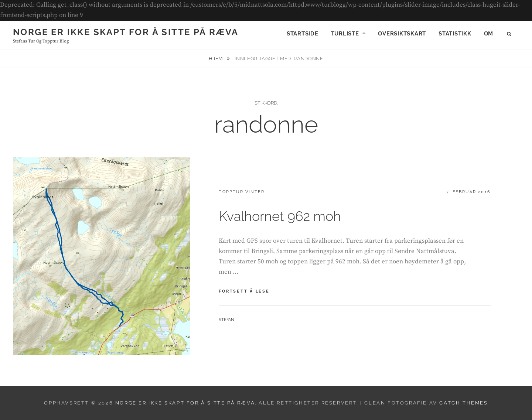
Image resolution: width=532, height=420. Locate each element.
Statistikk (455, 34)
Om (489, 34)
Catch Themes (463, 403)
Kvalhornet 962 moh (280, 216)
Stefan (226, 320)
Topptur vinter (242, 192)
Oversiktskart (402, 34)
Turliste (345, 34)
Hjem (216, 59)
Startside (303, 34)
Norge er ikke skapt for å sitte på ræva (126, 32)
